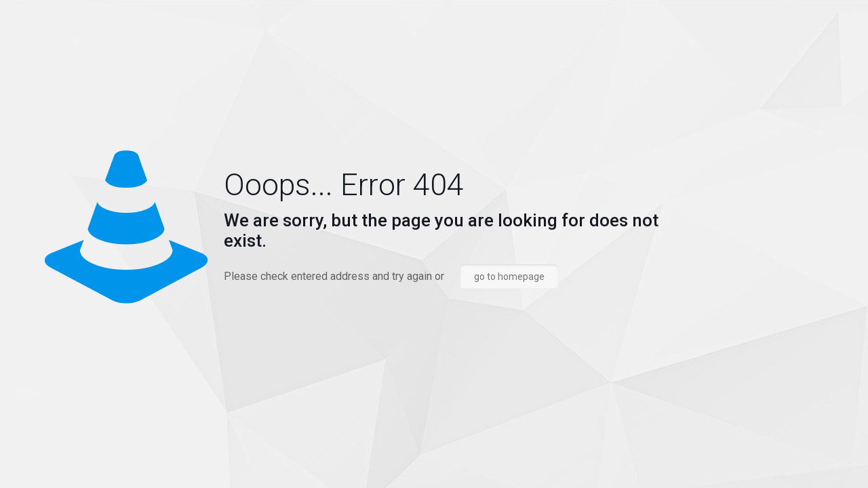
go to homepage (509, 277)
